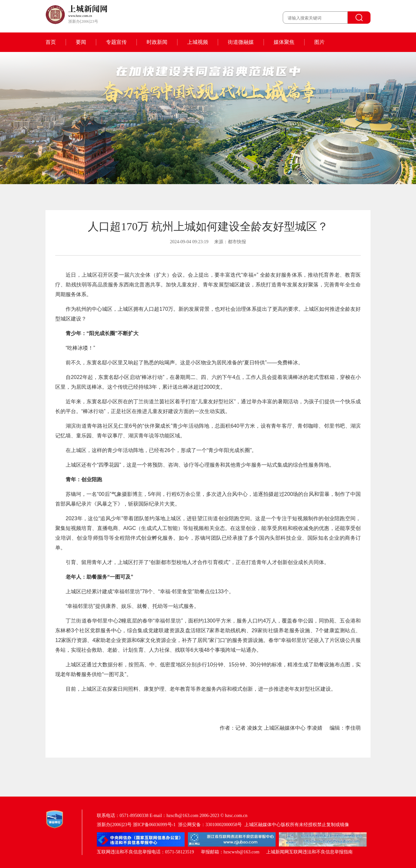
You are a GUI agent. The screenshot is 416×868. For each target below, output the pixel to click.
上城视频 (198, 42)
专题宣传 (116, 42)
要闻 (81, 42)
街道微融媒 (241, 42)
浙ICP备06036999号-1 (154, 825)
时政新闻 (157, 42)
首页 (51, 42)
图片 (319, 42)
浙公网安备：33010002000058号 (210, 825)
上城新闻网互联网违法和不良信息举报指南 (309, 852)
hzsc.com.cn (236, 816)
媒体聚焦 (284, 42)
